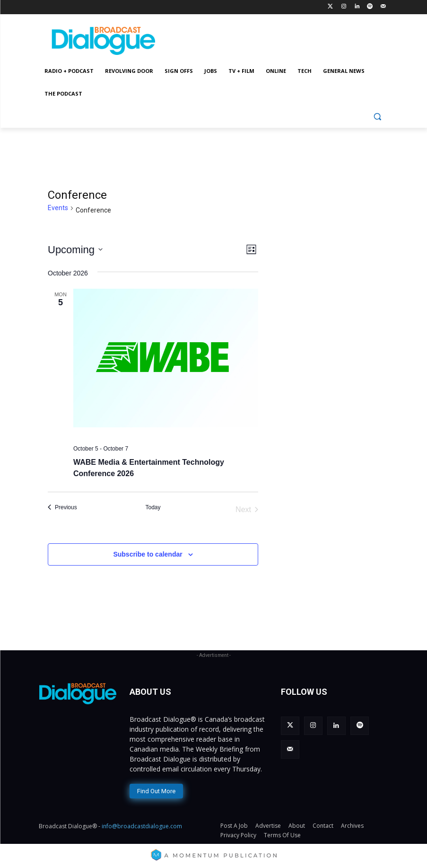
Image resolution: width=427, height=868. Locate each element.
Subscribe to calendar (148, 554)
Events (58, 208)
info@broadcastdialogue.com (142, 826)
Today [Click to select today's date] (153, 507)
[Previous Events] (62, 508)
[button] (378, 117)
